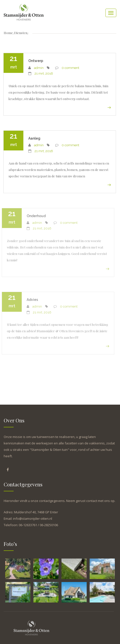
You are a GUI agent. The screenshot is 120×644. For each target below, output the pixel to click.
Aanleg (34, 138)
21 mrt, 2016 (43, 73)
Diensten (21, 33)
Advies (31, 300)
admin (38, 68)
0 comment (70, 68)
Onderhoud (34, 216)
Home (8, 33)
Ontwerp (35, 61)
